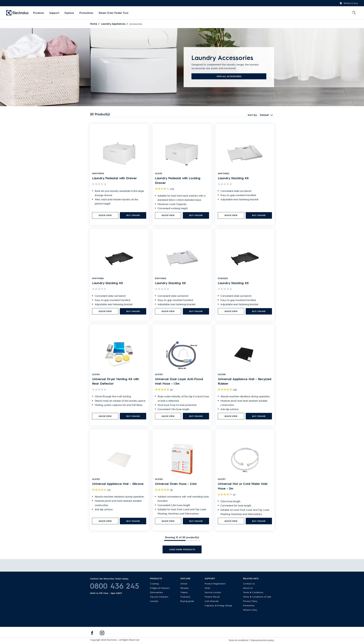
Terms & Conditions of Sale (257, 597)
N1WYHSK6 (98, 279)
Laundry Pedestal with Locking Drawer (178, 181)
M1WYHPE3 (98, 174)
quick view (105, 216)
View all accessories (229, 76)
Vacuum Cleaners (159, 597)
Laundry (154, 602)
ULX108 (222, 375)
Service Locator (213, 593)
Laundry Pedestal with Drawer (115, 179)
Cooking (154, 584)
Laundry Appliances (113, 24)
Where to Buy (250, 611)
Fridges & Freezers (160, 589)
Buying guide (187, 602)
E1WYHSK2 (161, 279)
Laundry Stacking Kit (233, 179)
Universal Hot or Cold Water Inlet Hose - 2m (243, 488)
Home (94, 24)
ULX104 (96, 375)
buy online (133, 216)
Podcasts (185, 597)
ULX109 (96, 481)
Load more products (182, 551)
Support (54, 13)
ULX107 (222, 481)
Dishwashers (156, 593)
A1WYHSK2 (224, 174)
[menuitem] (39, 13)
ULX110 (159, 174)
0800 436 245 (115, 587)
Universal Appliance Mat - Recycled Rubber (245, 383)
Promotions (86, 13)
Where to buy (349, 3)
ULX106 (159, 481)
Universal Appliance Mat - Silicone (118, 486)
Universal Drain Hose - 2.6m (176, 486)
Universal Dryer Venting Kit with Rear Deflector (115, 383)
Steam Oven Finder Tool (113, 13)
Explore (69, 13)
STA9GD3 (223, 279)
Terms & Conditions (253, 593)
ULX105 (159, 375)
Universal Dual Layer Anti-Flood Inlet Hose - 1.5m (179, 383)
